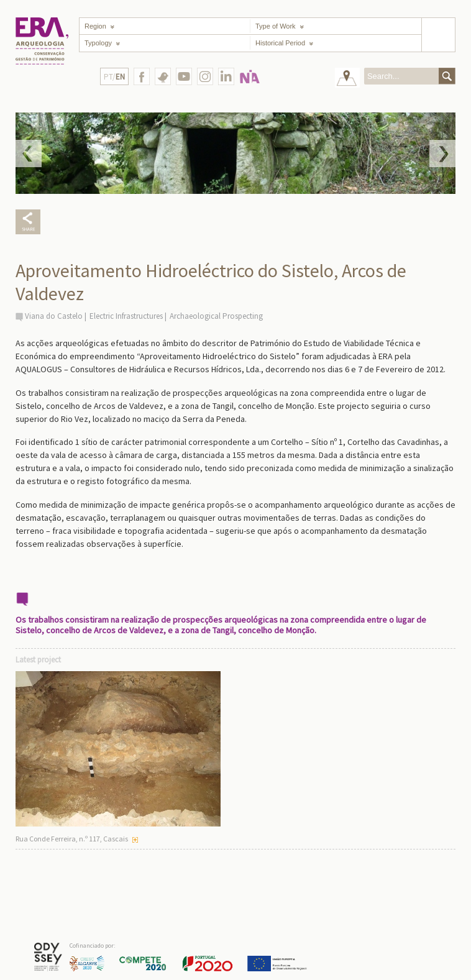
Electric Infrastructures (126, 316)
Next (442, 153)
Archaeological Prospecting (216, 316)
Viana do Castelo (54, 316)
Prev (29, 153)
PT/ (114, 77)
